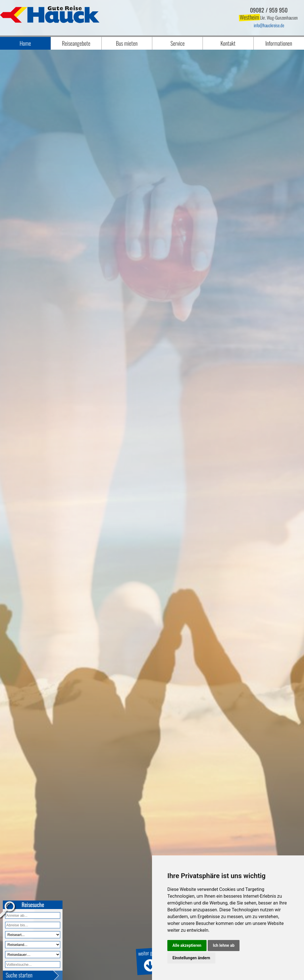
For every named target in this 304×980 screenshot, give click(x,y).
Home (25, 43)
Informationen (279, 43)
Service (178, 43)
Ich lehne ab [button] (224, 945)
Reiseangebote (76, 43)
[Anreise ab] (33, 915)
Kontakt (228, 43)
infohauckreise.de (269, 25)
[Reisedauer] (33, 955)
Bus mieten (127, 43)
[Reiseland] (33, 945)
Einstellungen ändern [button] (191, 958)
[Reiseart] (33, 935)
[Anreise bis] (33, 925)
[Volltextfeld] (33, 965)
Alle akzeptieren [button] (187, 945)
